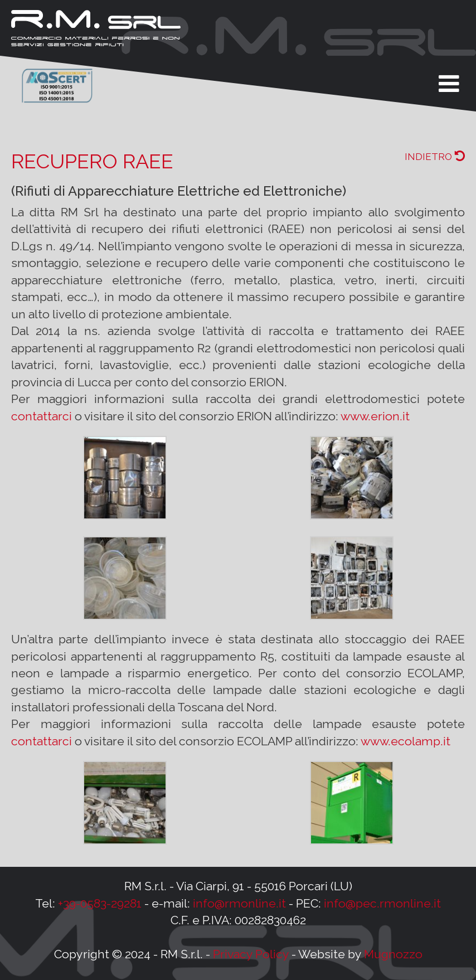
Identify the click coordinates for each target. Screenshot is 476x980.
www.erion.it (375, 416)
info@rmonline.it (239, 903)
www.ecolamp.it (405, 741)
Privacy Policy (251, 954)
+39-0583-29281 (100, 903)
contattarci (42, 416)
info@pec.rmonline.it (382, 903)
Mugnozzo (393, 954)
